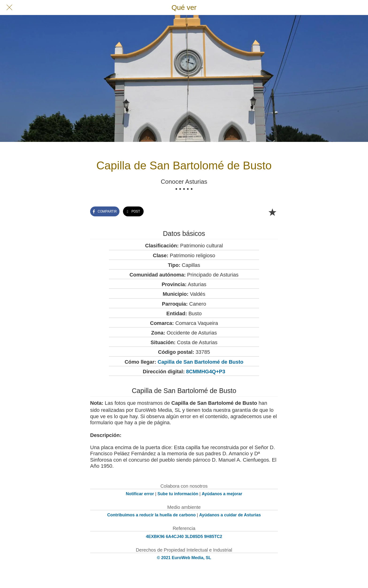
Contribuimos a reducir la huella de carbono (151, 515)
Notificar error (140, 494)
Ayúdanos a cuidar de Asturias (230, 515)
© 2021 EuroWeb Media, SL (184, 558)
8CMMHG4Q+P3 (206, 372)
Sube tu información (178, 494)
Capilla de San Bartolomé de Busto (201, 362)
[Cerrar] (9, 8)
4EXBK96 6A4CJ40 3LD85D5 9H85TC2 (184, 537)
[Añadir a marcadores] (272, 212)
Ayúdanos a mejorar (222, 494)
